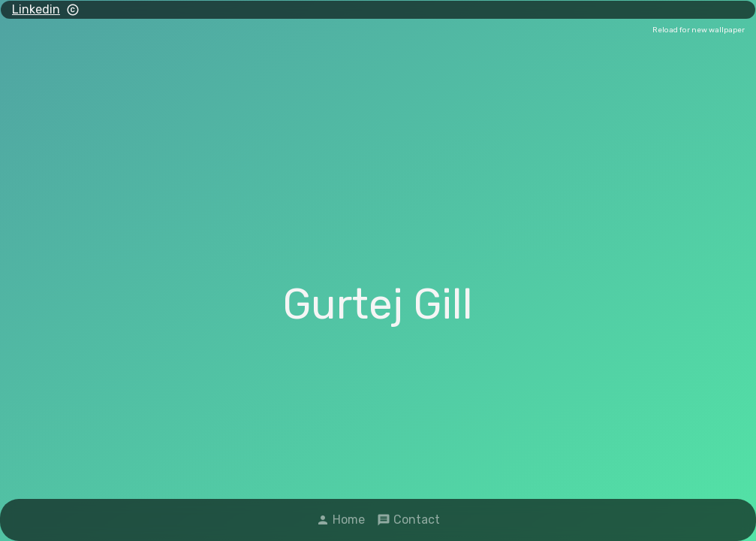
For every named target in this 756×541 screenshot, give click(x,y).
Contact (408, 520)
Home (340, 520)
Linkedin (36, 9)
